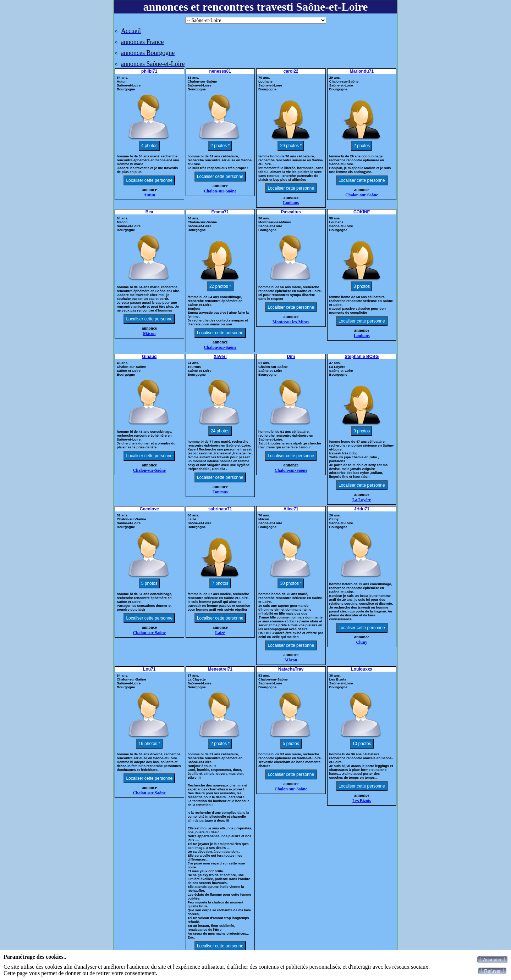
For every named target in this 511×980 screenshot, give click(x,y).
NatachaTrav (291, 669)
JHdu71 (362, 509)
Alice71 (291, 509)
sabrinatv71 (220, 509)
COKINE (362, 212)
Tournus (220, 492)
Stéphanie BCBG (362, 357)
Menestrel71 (220, 669)
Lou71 (149, 669)
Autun (149, 195)
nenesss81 (220, 71)
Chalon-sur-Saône (220, 191)
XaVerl (220, 357)
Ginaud (149, 357)
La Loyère (362, 500)
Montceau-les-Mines (291, 322)
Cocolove (149, 509)
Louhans (291, 203)
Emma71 (220, 212)
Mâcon (149, 334)
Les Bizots (362, 801)
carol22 (291, 71)
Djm (291, 357)
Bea (149, 212)
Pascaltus (291, 212)
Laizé (220, 633)
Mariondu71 (362, 71)
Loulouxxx (362, 669)
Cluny (362, 642)
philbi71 (149, 71)
